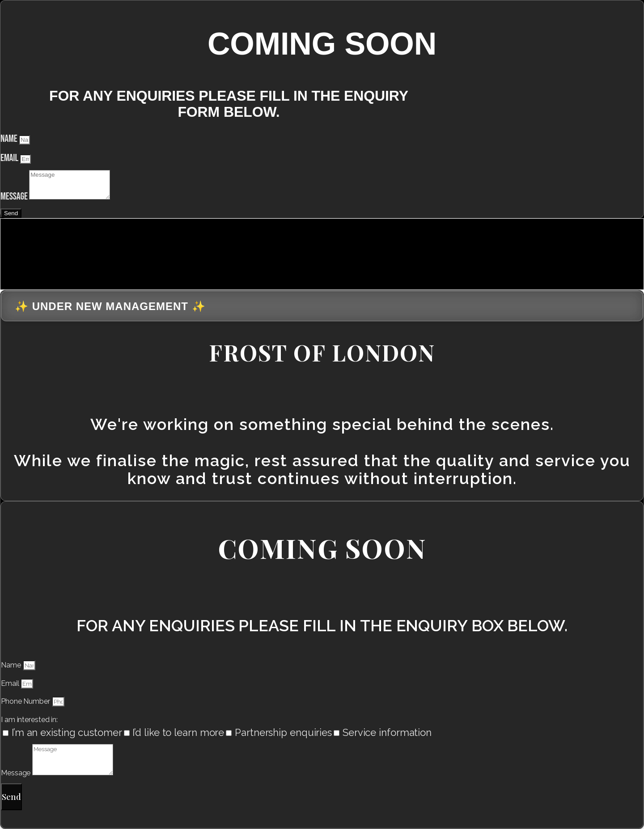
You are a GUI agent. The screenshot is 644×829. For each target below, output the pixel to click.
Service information (387, 732)
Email (10, 158)
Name (10, 139)
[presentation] (68, 252)
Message (15, 197)
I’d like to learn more (178, 732)
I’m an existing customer (67, 732)
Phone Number (26, 701)
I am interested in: (29, 720)
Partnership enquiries (283, 732)
